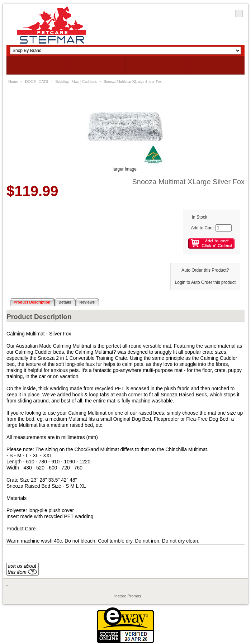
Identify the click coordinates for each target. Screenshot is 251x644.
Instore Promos (128, 596)
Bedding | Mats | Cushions (76, 81)
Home (13, 81)
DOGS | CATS (37, 81)
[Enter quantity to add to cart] (224, 228)
